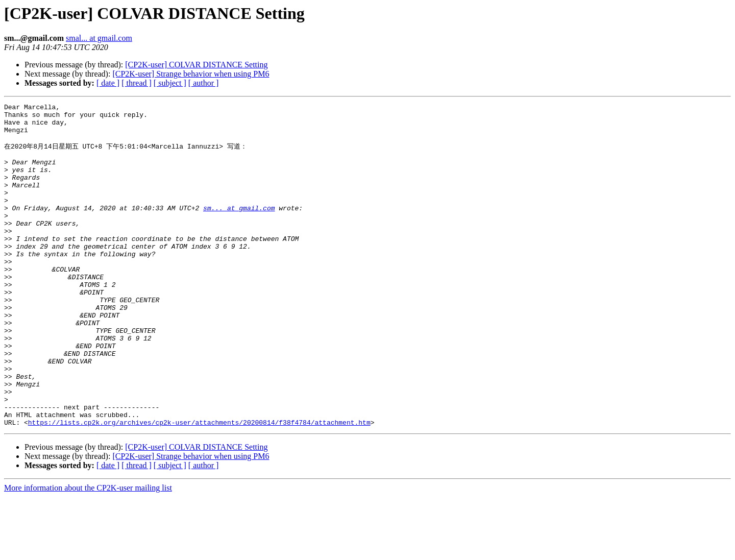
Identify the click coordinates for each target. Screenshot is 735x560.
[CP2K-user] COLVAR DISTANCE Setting (196, 65)
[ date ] (108, 83)
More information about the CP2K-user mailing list (88, 551)
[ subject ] (170, 83)
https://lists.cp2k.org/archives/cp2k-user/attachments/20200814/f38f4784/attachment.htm (199, 485)
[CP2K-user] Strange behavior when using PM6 (191, 74)
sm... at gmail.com (239, 228)
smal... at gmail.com (99, 38)
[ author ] (204, 83)
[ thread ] (137, 83)
